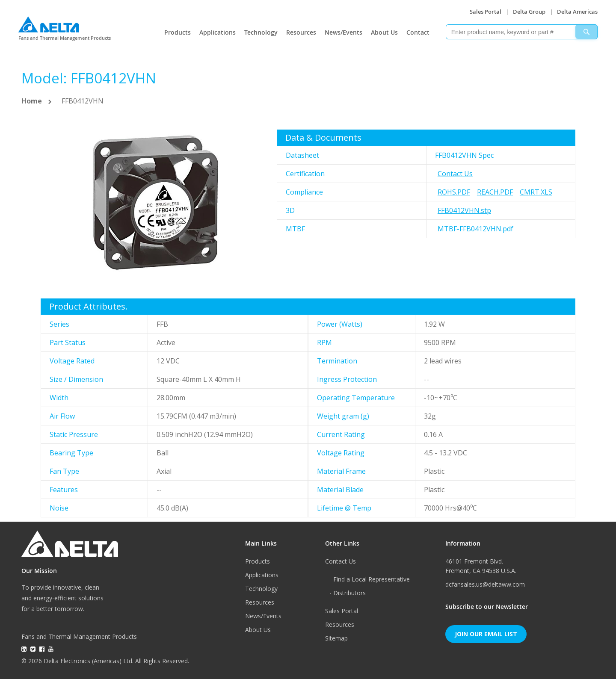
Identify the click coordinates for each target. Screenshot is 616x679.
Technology (261, 32)
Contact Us (455, 174)
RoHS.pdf (454, 192)
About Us (384, 32)
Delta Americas (577, 12)
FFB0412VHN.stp (464, 210)
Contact (418, 32)
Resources (301, 32)
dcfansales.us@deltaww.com (485, 584)
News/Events (344, 32)
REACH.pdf (495, 192)
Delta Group (529, 12)
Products (178, 32)
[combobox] (522, 32)
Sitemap (336, 638)
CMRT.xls (536, 192)
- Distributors (348, 593)
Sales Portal (486, 12)
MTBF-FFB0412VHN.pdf (475, 229)
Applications (218, 32)
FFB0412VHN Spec (464, 155)
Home (32, 101)
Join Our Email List (486, 634)
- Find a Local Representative (370, 579)
